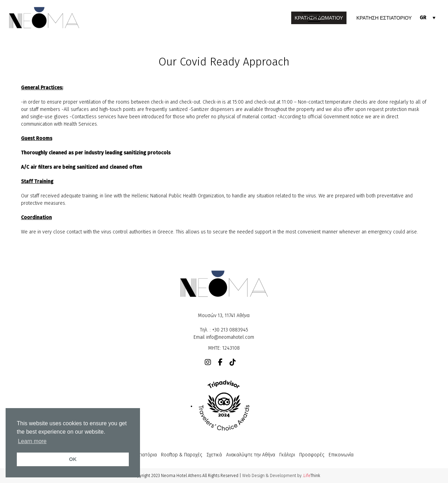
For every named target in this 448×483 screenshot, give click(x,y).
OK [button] (73, 459)
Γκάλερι (287, 455)
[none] (428, 18)
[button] (311, 18)
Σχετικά (214, 455)
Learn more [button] (32, 441)
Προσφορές (312, 455)
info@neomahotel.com (230, 337)
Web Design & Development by (281, 476)
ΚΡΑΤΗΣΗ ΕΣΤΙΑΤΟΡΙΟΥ (384, 18)
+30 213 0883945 (230, 330)
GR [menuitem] (423, 18)
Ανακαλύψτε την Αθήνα (251, 455)
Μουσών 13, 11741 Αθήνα (224, 316)
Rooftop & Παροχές (182, 455)
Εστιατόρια (145, 455)
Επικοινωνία (341, 455)
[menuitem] (428, 18)
